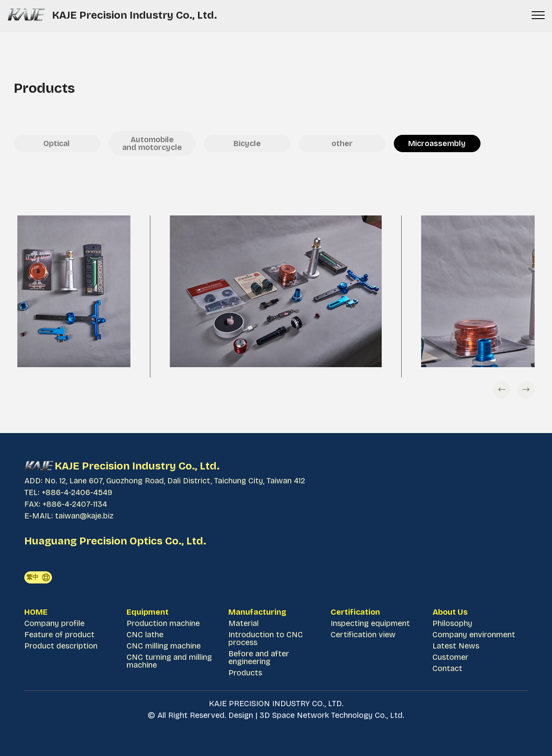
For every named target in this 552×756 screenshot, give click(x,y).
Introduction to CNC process (266, 639)
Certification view (363, 635)
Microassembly (437, 143)
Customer (450, 657)
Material (244, 623)
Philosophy (452, 623)
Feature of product (59, 635)
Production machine (163, 623)
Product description (61, 646)
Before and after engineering (259, 658)
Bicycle (247, 143)
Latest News (456, 646)
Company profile (54, 623)
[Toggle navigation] (538, 15)
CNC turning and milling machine (169, 661)
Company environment (474, 635)
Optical (57, 143)
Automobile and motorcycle (152, 143)
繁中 (38, 577)
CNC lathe (145, 635)
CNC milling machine (165, 646)
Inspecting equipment (370, 623)
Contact (447, 668)
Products (245, 673)
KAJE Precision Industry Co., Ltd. (136, 15)
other (342, 143)
